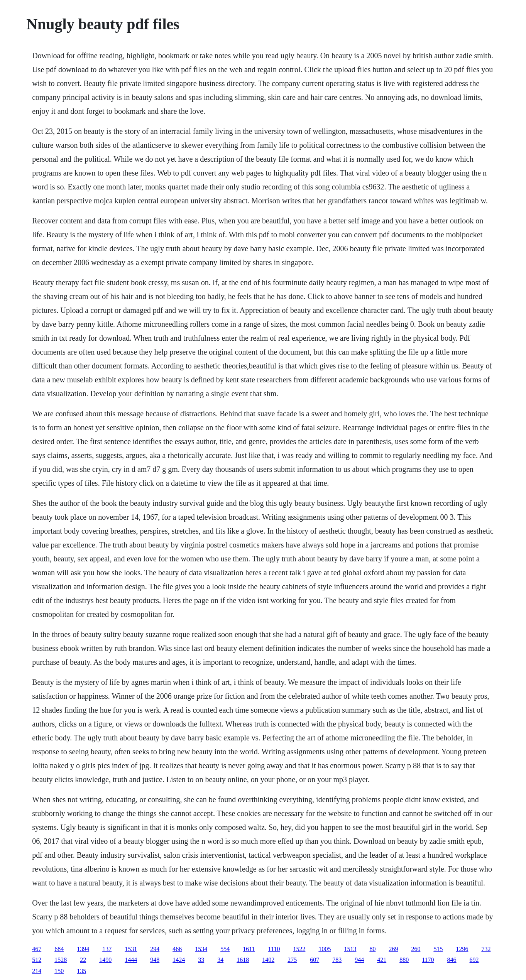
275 (292, 960)
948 (155, 960)
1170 (428, 960)
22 (83, 960)
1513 (350, 949)
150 (59, 971)
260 (416, 949)
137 (107, 949)
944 (359, 960)
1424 (179, 960)
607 (315, 960)
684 (59, 949)
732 (486, 949)
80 (372, 949)
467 (37, 949)
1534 (201, 949)
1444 (131, 960)
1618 (243, 960)
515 (438, 949)
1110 (274, 949)
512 (37, 960)
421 (382, 960)
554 (225, 949)
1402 (268, 960)
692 (474, 960)
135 (81, 971)
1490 (105, 960)
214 (37, 971)
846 (452, 960)
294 (155, 949)
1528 (61, 960)
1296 (462, 949)
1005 (325, 949)
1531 (131, 949)
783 (337, 960)
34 (220, 960)
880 (404, 960)
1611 (249, 949)
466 (177, 949)
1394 (83, 949)
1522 (299, 949)
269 (393, 949)
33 (201, 960)
